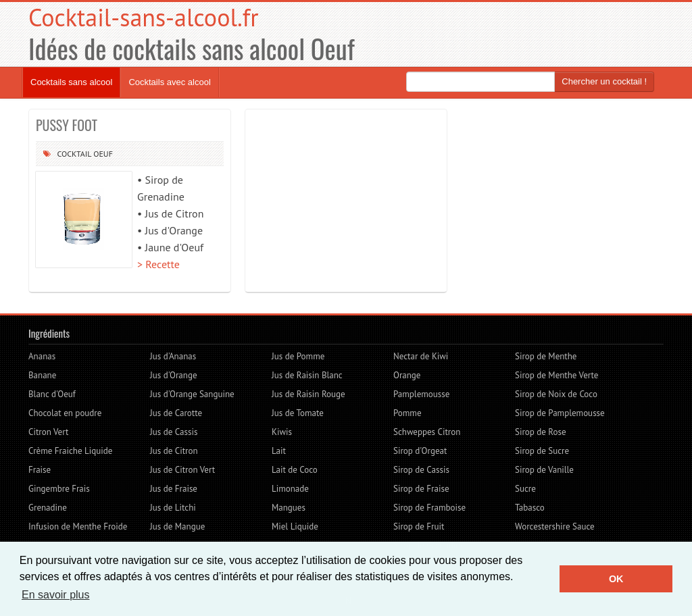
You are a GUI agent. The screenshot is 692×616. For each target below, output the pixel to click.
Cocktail (74, 154)
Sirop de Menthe (546, 356)
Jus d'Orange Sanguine (192, 394)
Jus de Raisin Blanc (307, 375)
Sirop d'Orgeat (420, 451)
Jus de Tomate (298, 413)
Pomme (407, 413)
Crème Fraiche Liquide (70, 451)
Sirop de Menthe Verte (557, 375)
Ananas (42, 356)
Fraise (40, 470)
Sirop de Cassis (421, 470)
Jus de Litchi (173, 508)
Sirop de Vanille (544, 470)
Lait (279, 451)
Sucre (525, 489)
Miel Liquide (295, 527)
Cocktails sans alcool (71, 82)
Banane (42, 375)
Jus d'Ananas (173, 356)
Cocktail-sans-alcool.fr (143, 17)
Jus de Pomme (298, 356)
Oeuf (103, 154)
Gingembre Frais (59, 489)
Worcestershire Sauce (555, 527)
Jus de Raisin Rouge (308, 394)
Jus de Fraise (174, 489)
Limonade (290, 489)
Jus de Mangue (177, 527)
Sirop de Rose (541, 432)
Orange (407, 375)
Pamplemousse (421, 394)
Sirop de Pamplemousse (560, 413)
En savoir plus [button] (56, 595)
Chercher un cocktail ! (604, 81)
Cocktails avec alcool (169, 82)
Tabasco (530, 508)
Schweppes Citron (427, 432)
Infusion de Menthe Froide (78, 527)
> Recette (158, 264)
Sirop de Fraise (421, 489)
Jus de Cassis (174, 432)
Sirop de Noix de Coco (556, 394)
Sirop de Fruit (419, 527)
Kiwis (282, 432)
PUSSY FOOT (67, 125)
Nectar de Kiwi (421, 356)
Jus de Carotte (176, 413)
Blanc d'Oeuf (52, 394)
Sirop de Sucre (542, 451)
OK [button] (616, 579)
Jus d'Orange (174, 375)
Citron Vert (48, 432)
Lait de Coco (295, 470)
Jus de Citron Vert (182, 470)
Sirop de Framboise (429, 508)
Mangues (289, 508)
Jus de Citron (174, 451)
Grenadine (48, 508)
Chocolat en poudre (65, 413)
